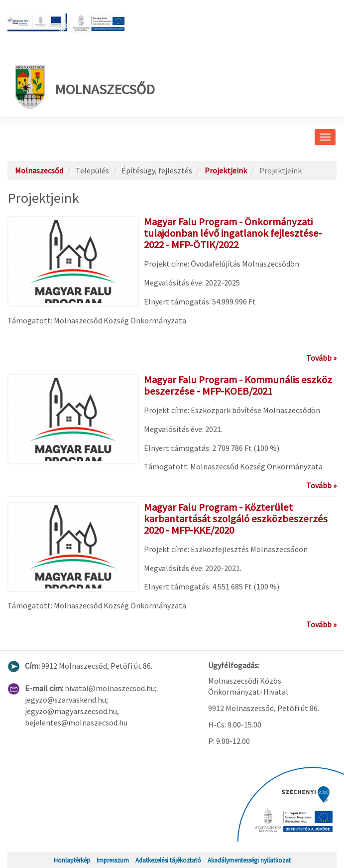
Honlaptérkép (72, 860)
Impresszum (113, 860)
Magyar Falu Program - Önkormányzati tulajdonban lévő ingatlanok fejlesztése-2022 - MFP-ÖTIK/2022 (233, 233)
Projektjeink (226, 170)
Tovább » (321, 358)
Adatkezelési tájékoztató (168, 860)
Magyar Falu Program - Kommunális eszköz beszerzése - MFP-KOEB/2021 (238, 385)
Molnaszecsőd (85, 87)
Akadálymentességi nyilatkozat (249, 860)
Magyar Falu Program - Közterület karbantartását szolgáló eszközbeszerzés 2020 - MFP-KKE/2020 (236, 519)
